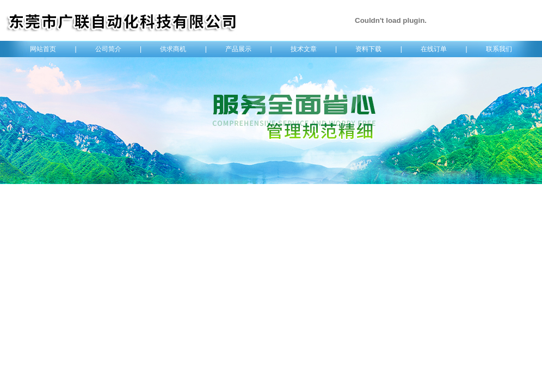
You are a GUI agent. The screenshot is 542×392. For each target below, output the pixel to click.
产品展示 (238, 49)
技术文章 (304, 49)
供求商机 (173, 49)
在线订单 (434, 49)
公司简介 (108, 49)
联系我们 (499, 49)
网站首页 (43, 49)
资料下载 (368, 49)
